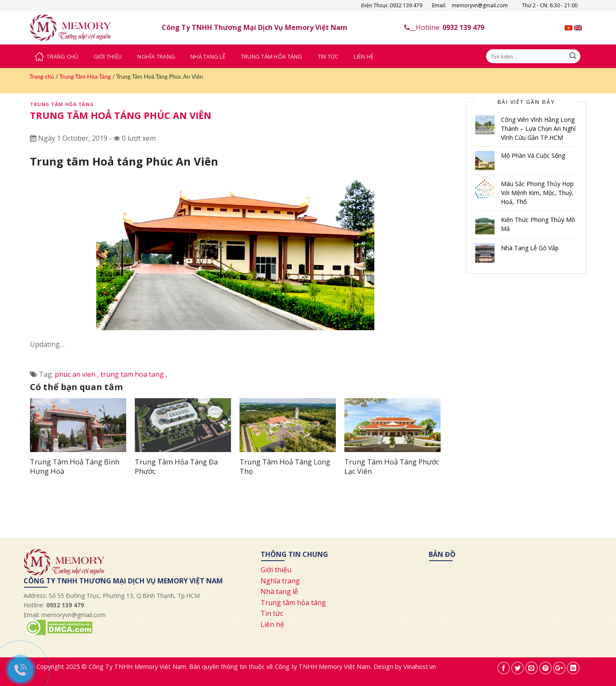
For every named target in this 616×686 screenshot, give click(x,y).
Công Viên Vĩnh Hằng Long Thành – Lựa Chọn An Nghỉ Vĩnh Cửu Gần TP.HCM (538, 129)
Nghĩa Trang (156, 56)
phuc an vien (78, 374)
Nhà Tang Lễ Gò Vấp (530, 248)
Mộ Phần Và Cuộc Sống (533, 155)
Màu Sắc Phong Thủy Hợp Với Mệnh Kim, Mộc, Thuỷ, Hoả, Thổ (537, 193)
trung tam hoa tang (134, 374)
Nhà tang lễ (279, 591)
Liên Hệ (364, 56)
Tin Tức (328, 56)
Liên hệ (272, 624)
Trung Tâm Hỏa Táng (272, 56)
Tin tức (272, 613)
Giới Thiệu (108, 56)
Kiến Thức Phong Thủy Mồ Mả (538, 224)
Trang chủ (42, 77)
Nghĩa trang (280, 581)
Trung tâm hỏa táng (293, 603)
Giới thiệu (276, 570)
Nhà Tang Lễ (208, 56)
